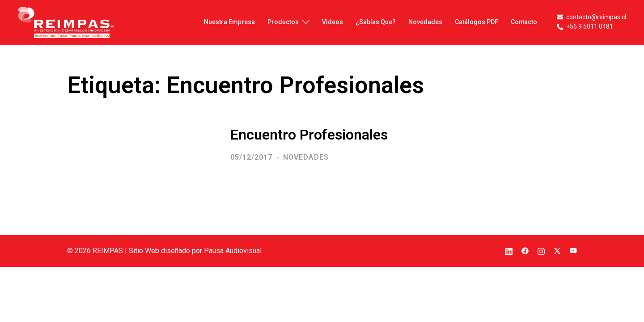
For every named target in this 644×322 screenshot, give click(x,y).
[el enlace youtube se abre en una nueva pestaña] (573, 251)
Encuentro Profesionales (309, 135)
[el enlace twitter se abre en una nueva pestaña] (557, 251)
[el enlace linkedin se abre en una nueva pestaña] (509, 251)
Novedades (306, 157)
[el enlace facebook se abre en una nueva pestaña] (525, 251)
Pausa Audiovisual (233, 251)
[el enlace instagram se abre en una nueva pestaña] (541, 251)
